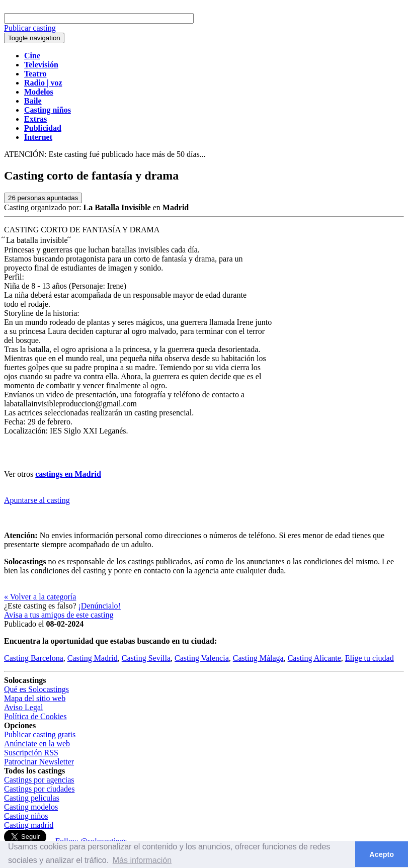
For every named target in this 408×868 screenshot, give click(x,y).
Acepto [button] (382, 854)
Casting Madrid (93, 658)
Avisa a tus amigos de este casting (59, 615)
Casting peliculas (32, 798)
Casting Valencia (202, 658)
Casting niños (26, 816)
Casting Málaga (258, 658)
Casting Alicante (314, 658)
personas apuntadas (43, 198)
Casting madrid (29, 825)
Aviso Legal (23, 707)
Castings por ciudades (39, 789)
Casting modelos (31, 807)
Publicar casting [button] (30, 28)
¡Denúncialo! (100, 606)
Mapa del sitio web (35, 698)
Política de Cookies (35, 716)
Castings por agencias (39, 780)
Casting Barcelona (34, 658)
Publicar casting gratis (40, 734)
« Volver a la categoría (40, 597)
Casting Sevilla (146, 658)
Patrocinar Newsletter (39, 762)
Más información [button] (142, 860)
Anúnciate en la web (37, 744)
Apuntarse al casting (37, 500)
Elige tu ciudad (370, 658)
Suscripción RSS (31, 753)
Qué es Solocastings (36, 689)
